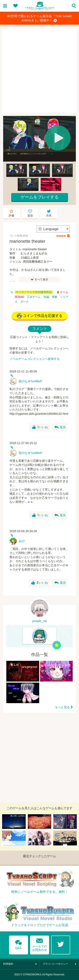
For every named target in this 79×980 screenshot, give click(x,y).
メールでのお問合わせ (40, 944)
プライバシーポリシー (55, 964)
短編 (46, 297)
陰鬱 (55, 297)
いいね (40, 427)
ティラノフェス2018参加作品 (34, 292)
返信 (60, 427)
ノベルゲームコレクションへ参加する (35, 359)
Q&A (19, 944)
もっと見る (62, 707)
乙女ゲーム (34, 297)
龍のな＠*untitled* (31, 381)
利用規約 (8, 964)
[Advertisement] (39, 70)
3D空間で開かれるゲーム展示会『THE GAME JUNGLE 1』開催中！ (39, 18)
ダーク (25, 302)
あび (22, 541)
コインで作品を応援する (40, 316)
